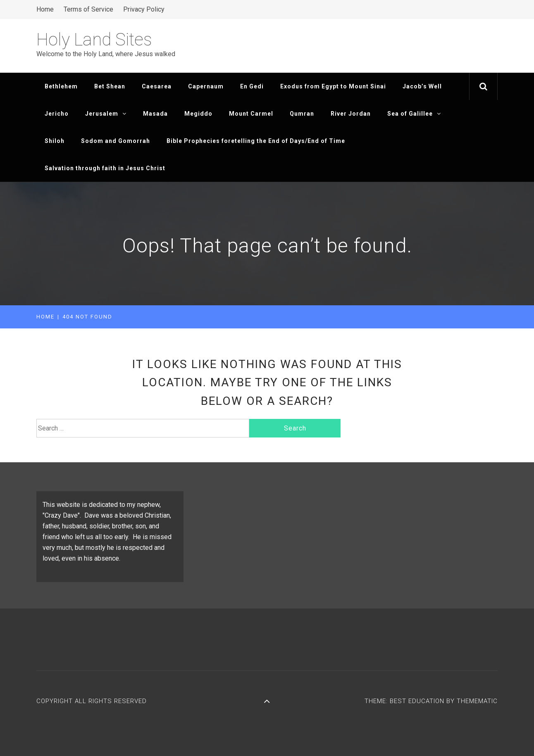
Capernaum (206, 86)
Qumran (302, 114)
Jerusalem (106, 114)
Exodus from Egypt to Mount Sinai (333, 86)
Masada (155, 114)
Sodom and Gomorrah (116, 141)
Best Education (418, 701)
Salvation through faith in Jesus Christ (105, 168)
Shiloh (55, 141)
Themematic (477, 701)
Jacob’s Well (422, 86)
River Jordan (351, 114)
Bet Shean (110, 86)
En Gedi (252, 86)
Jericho (57, 114)
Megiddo (198, 114)
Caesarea (157, 86)
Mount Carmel (251, 114)
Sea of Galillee (414, 114)
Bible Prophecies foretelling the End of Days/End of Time (256, 141)
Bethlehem (61, 86)
